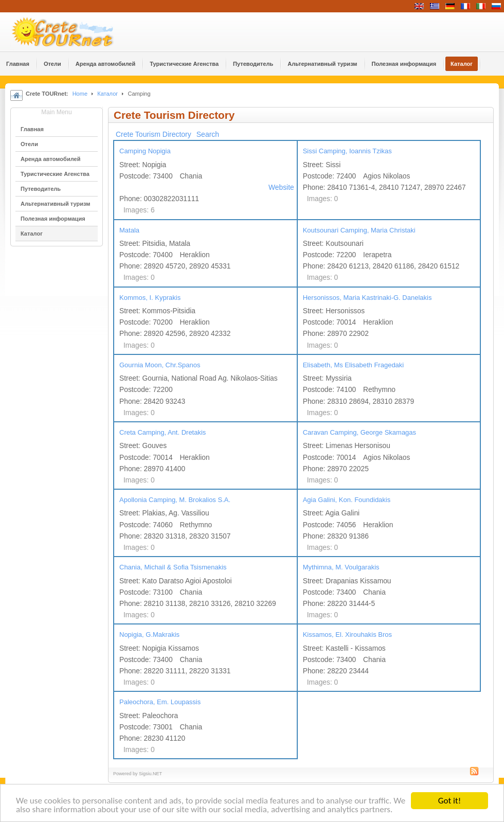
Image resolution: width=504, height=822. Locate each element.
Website (281, 187)
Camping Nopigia (145, 151)
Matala (129, 230)
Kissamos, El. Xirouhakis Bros (347, 635)
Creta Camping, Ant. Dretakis (163, 432)
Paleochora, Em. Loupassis (160, 702)
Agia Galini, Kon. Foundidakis (347, 500)
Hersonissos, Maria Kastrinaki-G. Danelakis (367, 298)
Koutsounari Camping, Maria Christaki (359, 230)
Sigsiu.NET (150, 774)
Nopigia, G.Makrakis (149, 635)
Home (80, 94)
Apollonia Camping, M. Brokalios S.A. (175, 500)
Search (208, 134)
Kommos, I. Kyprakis (150, 298)
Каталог (107, 94)
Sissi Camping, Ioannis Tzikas (347, 151)
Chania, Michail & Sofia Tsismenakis (173, 567)
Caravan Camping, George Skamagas (359, 432)
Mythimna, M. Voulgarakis (341, 567)
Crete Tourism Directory (154, 134)
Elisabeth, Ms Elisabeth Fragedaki (354, 365)
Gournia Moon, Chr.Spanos (160, 365)
